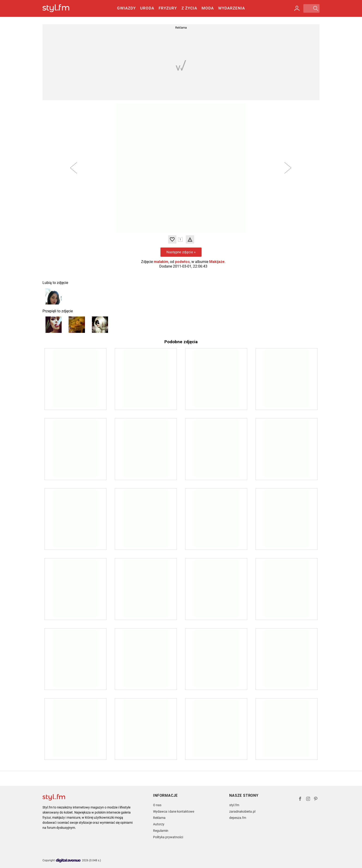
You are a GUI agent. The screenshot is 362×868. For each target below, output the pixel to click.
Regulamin (161, 831)
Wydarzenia (232, 8)
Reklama (159, 818)
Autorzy (159, 824)
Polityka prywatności (168, 837)
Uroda (147, 8)
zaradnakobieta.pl (242, 811)
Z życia (189, 8)
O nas (157, 805)
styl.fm (234, 805)
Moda (208, 8)
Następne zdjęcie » (181, 252)
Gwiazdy (126, 8)
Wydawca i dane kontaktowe (174, 811)
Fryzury (168, 8)
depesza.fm (238, 818)
